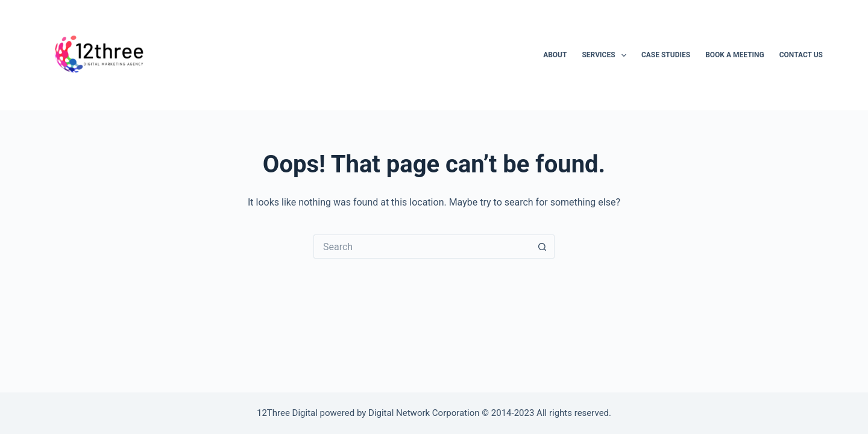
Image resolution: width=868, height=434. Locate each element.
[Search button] (542, 247)
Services (606, 55)
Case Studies (666, 55)
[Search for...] (422, 247)
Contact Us (801, 55)
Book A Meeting (735, 55)
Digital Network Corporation (424, 413)
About (555, 55)
